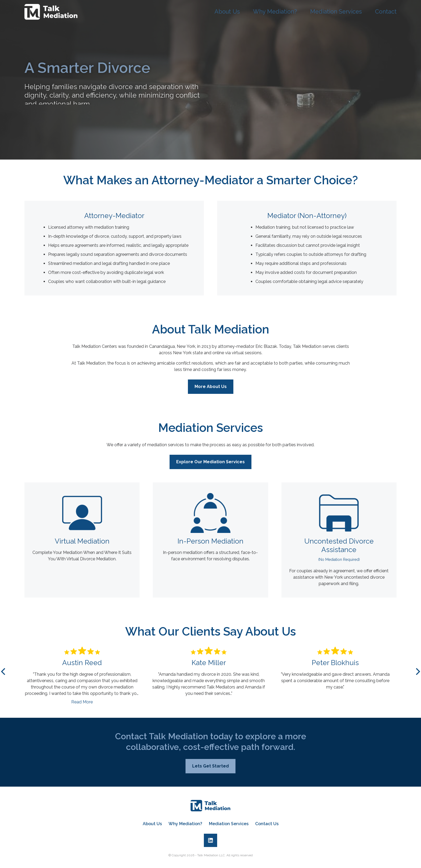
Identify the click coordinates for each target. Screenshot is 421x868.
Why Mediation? (282, 12)
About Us (237, 12)
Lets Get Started (210, 769)
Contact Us (267, 824)
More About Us (211, 390)
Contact (386, 12)
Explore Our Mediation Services (210, 465)
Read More (82, 705)
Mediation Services (339, 12)
